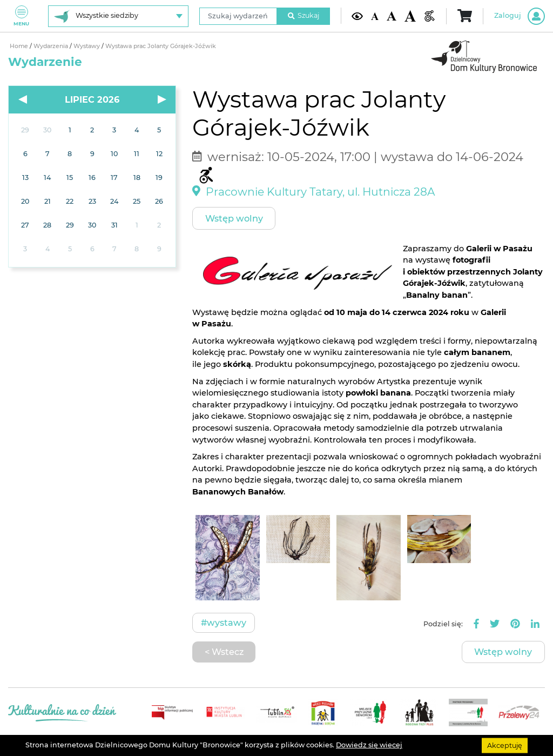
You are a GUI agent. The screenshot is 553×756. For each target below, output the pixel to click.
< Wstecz (224, 652)
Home (20, 46)
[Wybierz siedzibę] (118, 16)
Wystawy (87, 46)
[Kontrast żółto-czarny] (357, 16)
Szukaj (304, 15)
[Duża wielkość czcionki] (410, 16)
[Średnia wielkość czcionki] (391, 16)
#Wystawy (224, 623)
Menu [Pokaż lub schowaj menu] (21, 16)
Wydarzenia (52, 46)
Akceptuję (505, 745)
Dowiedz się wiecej (369, 745)
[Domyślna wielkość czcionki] (375, 16)
